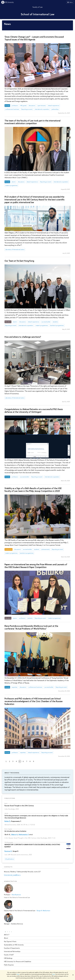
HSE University (9, 2)
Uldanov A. (14, 835)
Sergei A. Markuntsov (43, 911)
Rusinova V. (8, 851)
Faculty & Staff (9, 955)
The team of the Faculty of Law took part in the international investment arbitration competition (33, 122)
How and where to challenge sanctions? (23, 337)
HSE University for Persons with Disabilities (18, 961)
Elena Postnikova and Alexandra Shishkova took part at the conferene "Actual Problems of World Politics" (31, 627)
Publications (10, 798)
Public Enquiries (9, 965)
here (18, 974)
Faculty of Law (38, 7)
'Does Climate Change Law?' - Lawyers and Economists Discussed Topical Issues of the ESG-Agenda (34, 38)
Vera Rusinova (16, 895)
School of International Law (38, 14)
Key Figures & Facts (10, 941)
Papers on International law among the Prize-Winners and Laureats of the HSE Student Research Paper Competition (36, 566)
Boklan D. (7, 821)
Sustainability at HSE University (14, 945)
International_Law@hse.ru (12, 875)
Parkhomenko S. (24, 835)
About (7, 935)
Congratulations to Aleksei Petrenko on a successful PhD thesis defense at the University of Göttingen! (34, 410)
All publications (10, 859)
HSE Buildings (8, 958)
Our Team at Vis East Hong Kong (19, 261)
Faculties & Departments (12, 948)
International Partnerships (12, 951)
